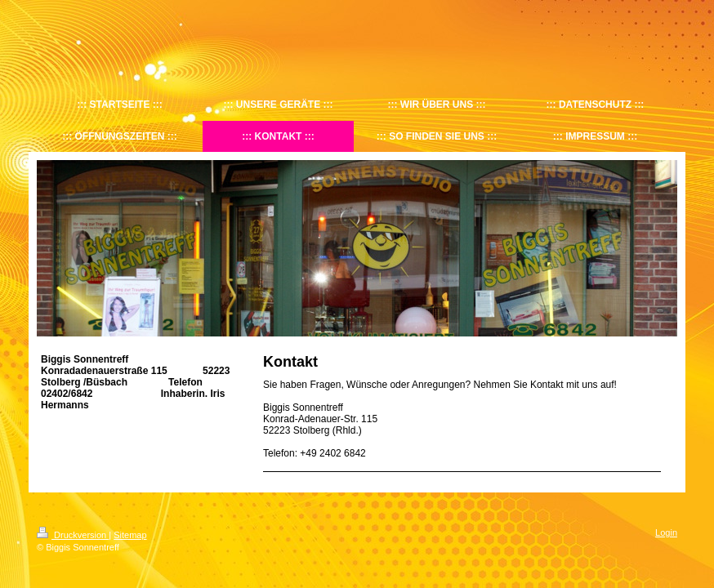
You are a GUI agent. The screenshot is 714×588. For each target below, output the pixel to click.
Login (666, 532)
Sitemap (130, 535)
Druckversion (73, 535)
